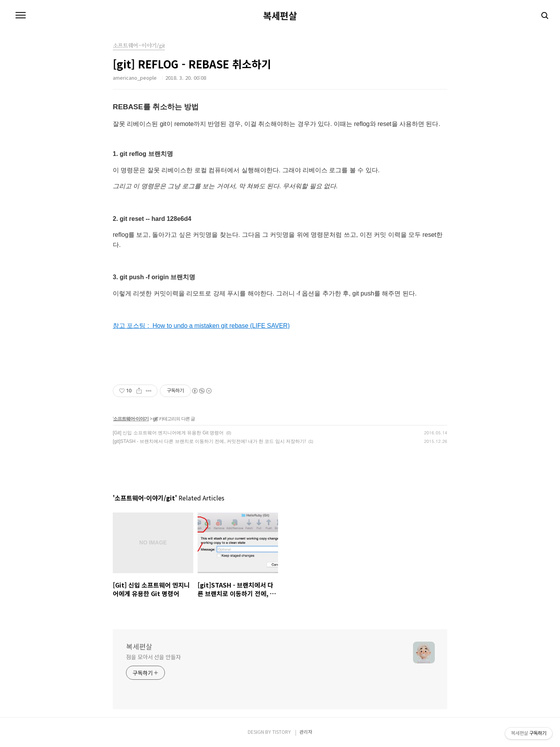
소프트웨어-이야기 (131, 419)
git (155, 419)
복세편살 (280, 16)
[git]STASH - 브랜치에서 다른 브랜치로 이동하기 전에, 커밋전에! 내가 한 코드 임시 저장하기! (209, 441)
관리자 (306, 732)
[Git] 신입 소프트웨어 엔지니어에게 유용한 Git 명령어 (168, 433)
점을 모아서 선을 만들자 (153, 657)
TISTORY (282, 732)
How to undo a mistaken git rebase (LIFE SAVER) (221, 326)
